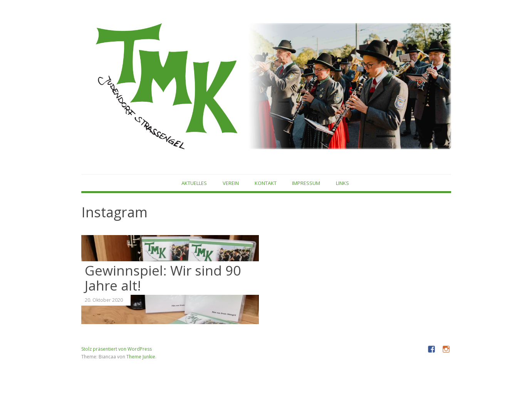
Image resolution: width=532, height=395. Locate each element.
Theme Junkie (141, 357)
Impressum (306, 183)
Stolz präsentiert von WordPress (117, 349)
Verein (231, 183)
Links (342, 183)
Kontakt (266, 183)
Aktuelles (194, 183)
